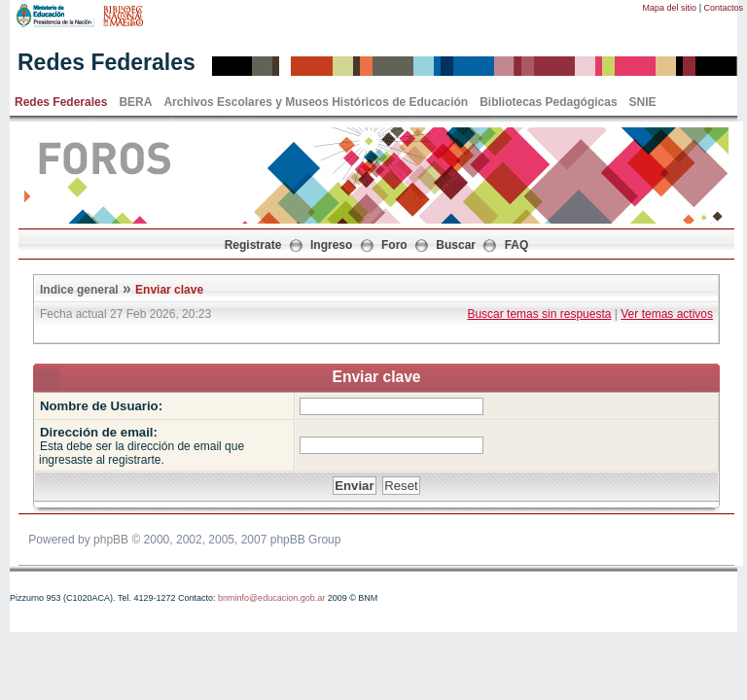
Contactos (723, 8)
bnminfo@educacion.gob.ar (271, 598)
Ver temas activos (667, 314)
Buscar (456, 245)
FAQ (517, 245)
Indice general (79, 290)
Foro (394, 245)
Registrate (253, 245)
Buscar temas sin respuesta (539, 314)
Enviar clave (169, 290)
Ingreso (331, 245)
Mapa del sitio (670, 8)
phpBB (111, 540)
